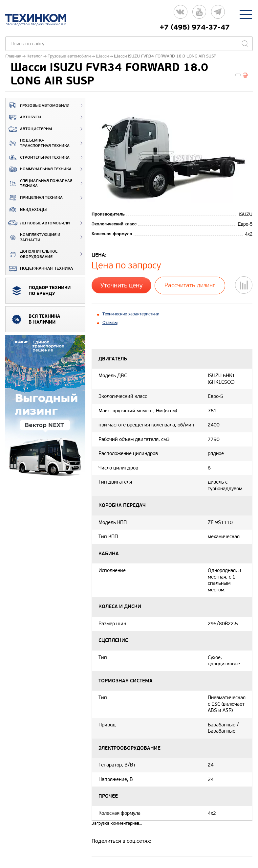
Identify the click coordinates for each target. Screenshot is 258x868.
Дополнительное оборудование (32, 254)
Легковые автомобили (38, 223)
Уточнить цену (121, 285)
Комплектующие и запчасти (33, 237)
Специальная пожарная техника (39, 183)
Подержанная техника (39, 268)
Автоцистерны (29, 129)
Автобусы (23, 117)
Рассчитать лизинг (190, 285)
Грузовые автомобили (38, 105)
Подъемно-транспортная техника (38, 143)
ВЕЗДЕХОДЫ (26, 210)
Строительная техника (38, 157)
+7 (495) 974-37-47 (195, 27)
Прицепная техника (34, 198)
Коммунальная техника (39, 169)
